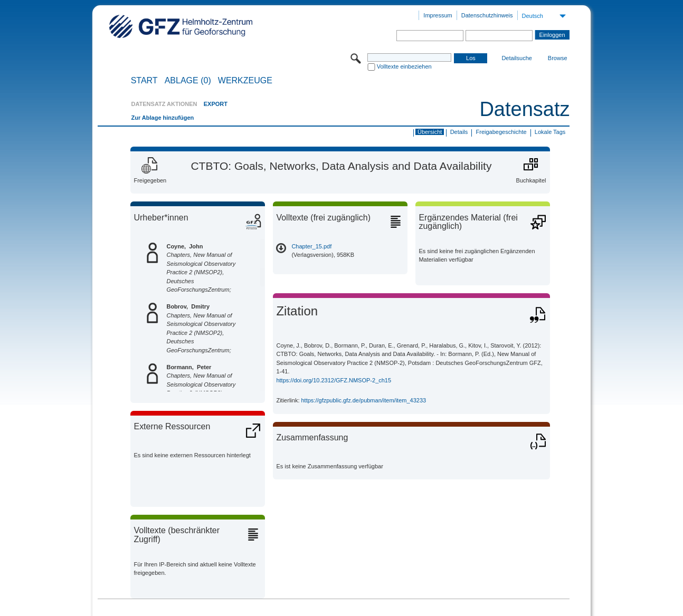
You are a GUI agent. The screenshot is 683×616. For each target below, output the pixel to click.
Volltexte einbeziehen (404, 66)
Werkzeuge (245, 81)
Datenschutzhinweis (487, 15)
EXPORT (216, 104)
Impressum (438, 15)
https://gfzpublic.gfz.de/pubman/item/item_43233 (364, 400)
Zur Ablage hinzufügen (162, 118)
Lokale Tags (550, 132)
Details (459, 132)
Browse (558, 58)
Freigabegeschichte (501, 132)
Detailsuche (516, 58)
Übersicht (430, 132)
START (144, 81)
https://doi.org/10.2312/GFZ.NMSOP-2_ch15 (334, 380)
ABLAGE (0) (188, 81)
